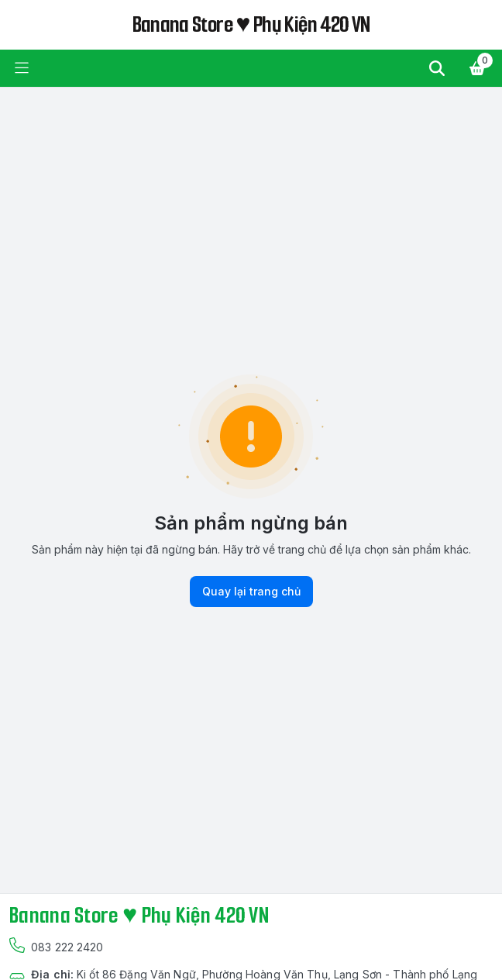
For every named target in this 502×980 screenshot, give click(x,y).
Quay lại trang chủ (251, 592)
